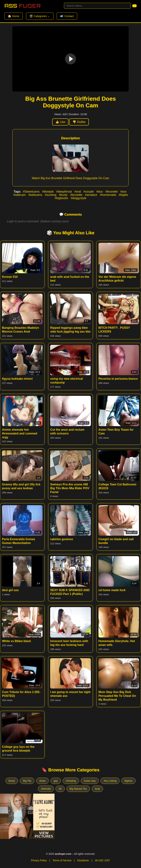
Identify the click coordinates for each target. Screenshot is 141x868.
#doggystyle (78, 198)
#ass (123, 192)
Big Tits (27, 781)
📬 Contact (67, 16)
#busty (64, 195)
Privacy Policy (39, 860)
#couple (89, 192)
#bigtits (123, 195)
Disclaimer (83, 860)
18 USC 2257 (102, 860)
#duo (100, 192)
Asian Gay (90, 781)
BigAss (128, 781)
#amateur (92, 195)
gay (56, 781)
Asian (42, 781)
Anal (97, 789)
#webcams (36, 195)
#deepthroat (65, 192)
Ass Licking (110, 781)
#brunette (112, 192)
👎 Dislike (79, 122)
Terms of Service (62, 860)
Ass (23, 6)
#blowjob (48, 192)
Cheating (71, 781)
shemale (46, 789)
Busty (12, 781)
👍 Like (60, 122)
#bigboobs (62, 198)
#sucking (51, 195)
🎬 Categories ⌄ (40, 16)
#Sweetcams (32, 192)
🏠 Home (14, 16)
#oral (78, 192)
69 (60, 789)
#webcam (20, 195)
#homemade (108, 195)
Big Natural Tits (78, 789)
